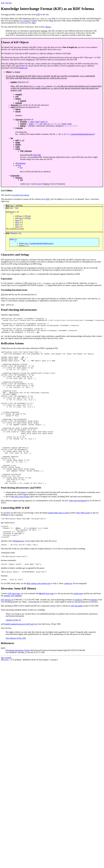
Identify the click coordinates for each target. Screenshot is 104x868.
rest (17, 225)
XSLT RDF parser (83, 542)
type (20, 216)
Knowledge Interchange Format (18, 684)
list (21, 168)
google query (78, 627)
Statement (22, 163)
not (41, 124)
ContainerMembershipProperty (82, 134)
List (12, 205)
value (32, 122)
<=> (59, 124)
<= (55, 124)
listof (37, 122)
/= (38, 124)
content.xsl (68, 617)
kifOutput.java (18, 573)
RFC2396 (37, 155)
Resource (14, 233)
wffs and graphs (77, 639)
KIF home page (14, 627)
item (12, 239)
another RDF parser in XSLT (59, 542)
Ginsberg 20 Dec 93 (13, 653)
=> (52, 124)
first (17, 220)
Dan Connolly (6, 691)
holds (31, 124)
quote (43, 122)
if (47, 122)
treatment (94, 633)
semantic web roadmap (12, 629)
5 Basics (48, 27)
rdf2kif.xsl (23, 68)
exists (69, 124)
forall (64, 124)
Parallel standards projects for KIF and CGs (21, 657)
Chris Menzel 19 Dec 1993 (16, 672)
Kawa (23, 521)
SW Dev (9, 3)
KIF (38, 14)
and (45, 124)
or (48, 124)
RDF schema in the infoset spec (38, 617)
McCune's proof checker (20, 525)
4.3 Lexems (25, 21)
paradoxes (78, 633)
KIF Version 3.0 (7, 633)
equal (12, 212)
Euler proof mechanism (78, 529)
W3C (3, 3)
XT (28, 573)
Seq (19, 165)
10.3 (39, 184)
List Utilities (7, 190)
